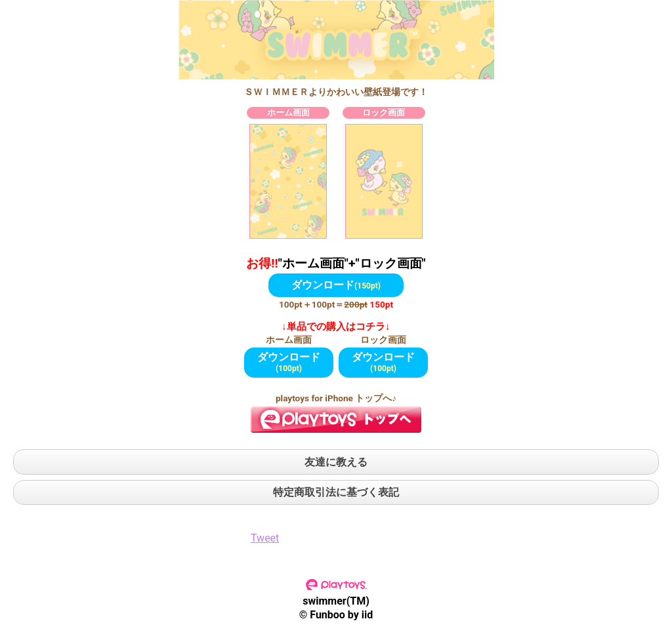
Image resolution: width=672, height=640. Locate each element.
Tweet (265, 538)
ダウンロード (336, 285)
